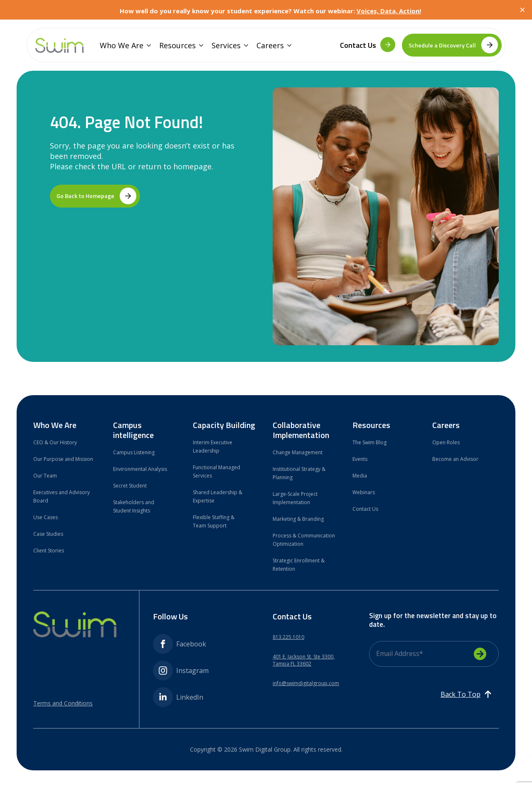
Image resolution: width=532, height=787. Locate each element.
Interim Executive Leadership (213, 447)
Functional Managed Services (217, 471)
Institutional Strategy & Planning (299, 473)
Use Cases (46, 517)
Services (226, 45)
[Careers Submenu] (288, 45)
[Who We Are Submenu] (147, 45)
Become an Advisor (455, 459)
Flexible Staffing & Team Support (214, 521)
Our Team (45, 476)
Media (360, 476)
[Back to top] (466, 694)
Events (360, 459)
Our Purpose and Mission (63, 459)
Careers (270, 45)
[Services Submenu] (244, 45)
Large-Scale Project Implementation (295, 498)
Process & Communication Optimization (304, 540)
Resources (177, 45)
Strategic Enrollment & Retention (299, 565)
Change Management (298, 452)
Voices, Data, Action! (389, 11)
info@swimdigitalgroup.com (306, 683)
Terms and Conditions (63, 703)
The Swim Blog (369, 442)
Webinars (364, 492)
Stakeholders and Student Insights (134, 506)
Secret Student (130, 486)
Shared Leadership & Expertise (218, 496)
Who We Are (122, 45)
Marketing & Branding (298, 519)
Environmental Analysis (140, 469)
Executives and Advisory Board (62, 496)
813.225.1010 (288, 637)
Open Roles (446, 442)
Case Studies (48, 534)
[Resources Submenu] (199, 45)
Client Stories (49, 551)
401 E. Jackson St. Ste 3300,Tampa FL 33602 (304, 660)
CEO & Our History (55, 442)
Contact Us (365, 509)
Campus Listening (134, 452)
